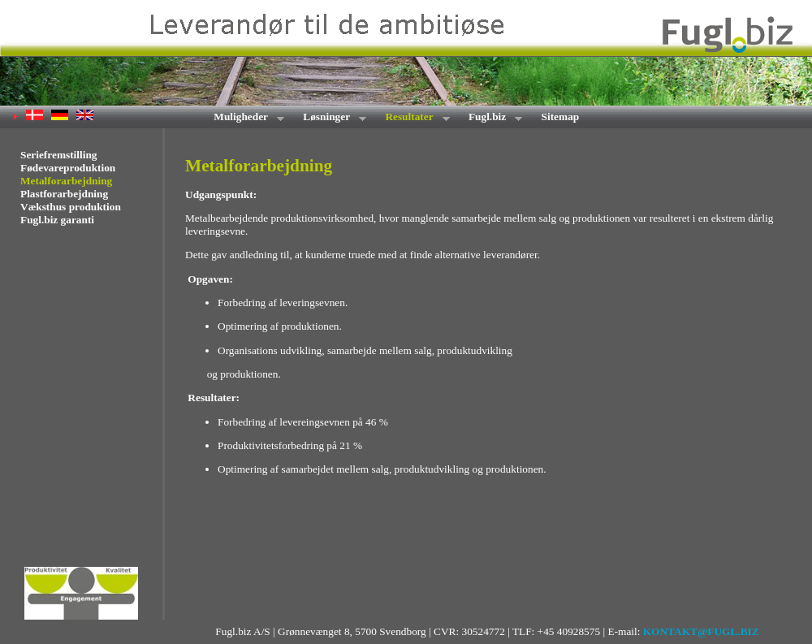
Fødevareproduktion (68, 168)
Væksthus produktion (71, 207)
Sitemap (561, 117)
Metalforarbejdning (66, 181)
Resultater (412, 118)
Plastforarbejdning (64, 194)
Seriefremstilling (59, 155)
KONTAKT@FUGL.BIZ (701, 631)
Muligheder (244, 118)
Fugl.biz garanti (57, 220)
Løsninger (329, 118)
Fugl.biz (490, 118)
